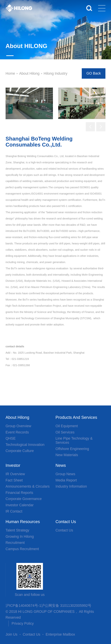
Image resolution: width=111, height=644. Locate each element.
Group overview (18, 426)
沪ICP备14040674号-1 (23, 606)
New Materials (67, 455)
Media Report (66, 480)
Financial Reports (19, 493)
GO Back (94, 73)
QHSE (11, 438)
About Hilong (29, 73)
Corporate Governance (24, 499)
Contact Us (64, 530)
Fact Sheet (14, 480)
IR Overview (15, 474)
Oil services (65, 432)
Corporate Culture (20, 451)
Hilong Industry (55, 73)
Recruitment (15, 543)
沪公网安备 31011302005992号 (66, 606)
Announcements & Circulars (28, 486)
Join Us (11, 634)
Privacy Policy (23, 623)
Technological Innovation (25, 445)
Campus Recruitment (22, 549)
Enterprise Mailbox (60, 634)
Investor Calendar (20, 505)
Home (10, 73)
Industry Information (71, 486)
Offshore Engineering (72, 449)
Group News (65, 474)
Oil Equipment (67, 426)
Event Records (17, 432)
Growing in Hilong (20, 537)
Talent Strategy (17, 530)
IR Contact (14, 511)
